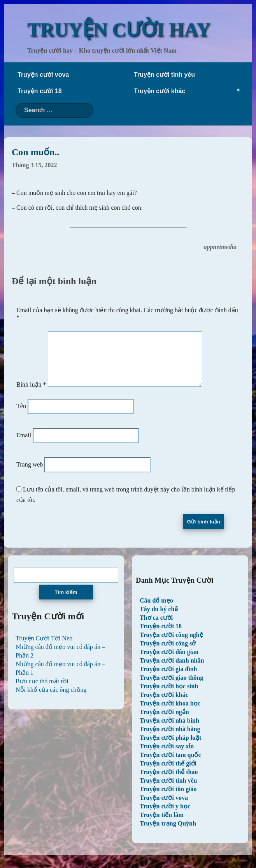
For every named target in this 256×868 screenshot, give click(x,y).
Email (24, 445)
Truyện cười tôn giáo (168, 798)
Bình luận (31, 394)
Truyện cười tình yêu (164, 75)
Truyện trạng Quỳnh (168, 833)
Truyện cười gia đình (168, 678)
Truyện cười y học (165, 816)
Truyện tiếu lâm (162, 824)
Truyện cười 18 (40, 91)
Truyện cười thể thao (169, 781)
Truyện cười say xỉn (167, 756)
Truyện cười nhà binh (169, 730)
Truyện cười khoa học (170, 713)
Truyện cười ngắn (164, 721)
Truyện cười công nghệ (171, 644)
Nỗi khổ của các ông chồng (51, 699)
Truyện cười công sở (168, 653)
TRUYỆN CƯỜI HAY (119, 30)
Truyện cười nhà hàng (170, 738)
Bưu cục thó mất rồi (42, 690)
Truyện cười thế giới (168, 773)
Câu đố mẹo (156, 610)
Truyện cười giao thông (172, 687)
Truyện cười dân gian (169, 661)
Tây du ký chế (159, 618)
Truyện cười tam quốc (170, 764)
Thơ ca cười (156, 627)
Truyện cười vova (43, 75)
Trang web (30, 474)
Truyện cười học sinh (169, 696)
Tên (21, 415)
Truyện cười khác (160, 91)
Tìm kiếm (66, 602)
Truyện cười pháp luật (170, 747)
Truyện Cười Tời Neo (44, 648)
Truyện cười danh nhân (172, 670)
